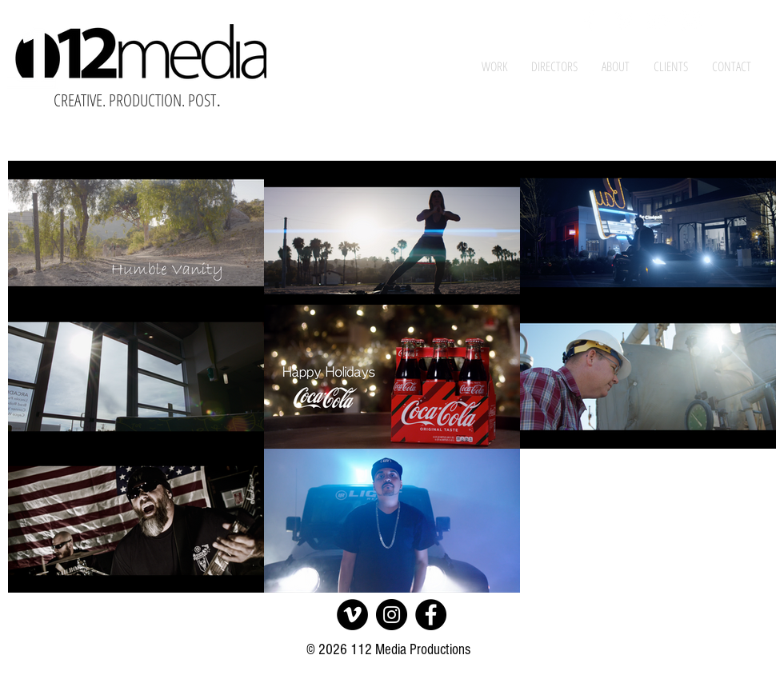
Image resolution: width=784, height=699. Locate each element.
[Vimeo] (352, 615)
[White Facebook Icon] (590, 21)
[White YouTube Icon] (657, 21)
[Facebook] (431, 615)
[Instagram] (392, 615)
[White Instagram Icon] (690, 21)
